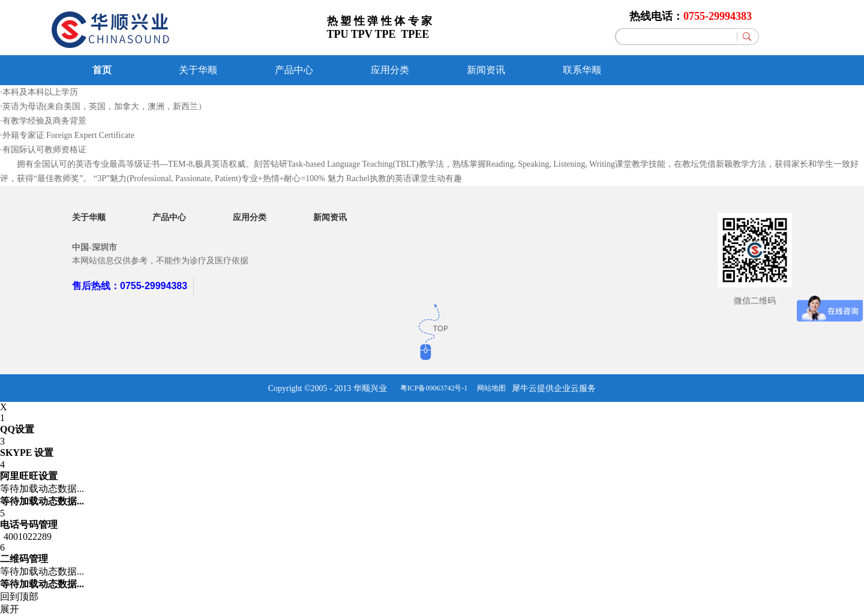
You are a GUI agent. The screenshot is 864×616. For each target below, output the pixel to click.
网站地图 (490, 388)
